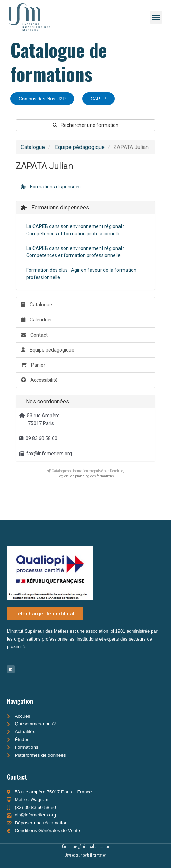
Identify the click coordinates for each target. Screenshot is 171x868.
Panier (33, 365)
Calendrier (37, 320)
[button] (156, 17)
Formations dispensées (51, 187)
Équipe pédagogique (80, 147)
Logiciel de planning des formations (86, 476)
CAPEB (98, 99)
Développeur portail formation (86, 855)
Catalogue (33, 147)
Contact (34, 335)
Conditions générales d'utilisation (85, 846)
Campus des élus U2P (42, 99)
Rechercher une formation (85, 125)
